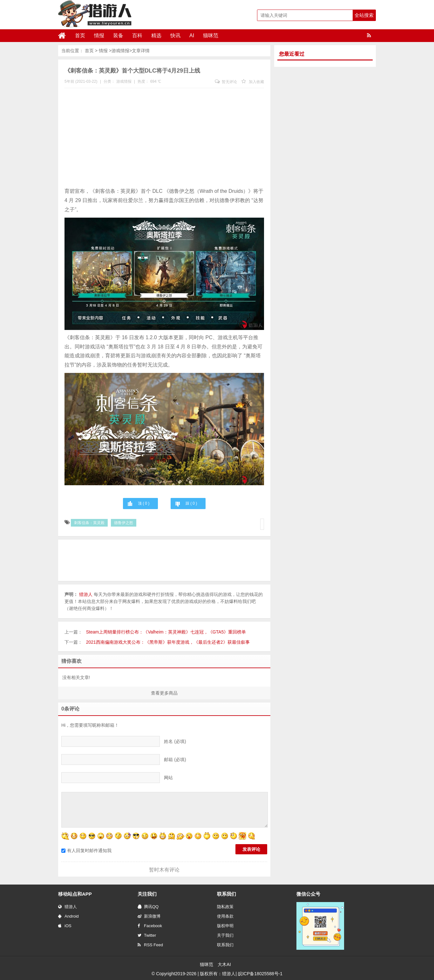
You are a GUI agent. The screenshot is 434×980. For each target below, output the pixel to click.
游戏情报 (120, 51)
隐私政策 (225, 907)
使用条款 (225, 916)
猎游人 (68, 907)
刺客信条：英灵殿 (89, 523)
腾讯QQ (148, 907)
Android (68, 916)
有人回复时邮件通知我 (86, 850)
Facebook (150, 926)
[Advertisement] (164, 139)
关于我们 (225, 935)
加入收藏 (253, 82)
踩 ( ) (191, 503)
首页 (80, 35)
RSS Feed (150, 945)
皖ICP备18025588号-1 (260, 974)
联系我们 (225, 945)
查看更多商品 (164, 693)
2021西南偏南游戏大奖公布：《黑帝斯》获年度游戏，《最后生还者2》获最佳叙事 (168, 642)
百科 (137, 35)
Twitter (147, 935)
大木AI (224, 964)
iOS (65, 926)
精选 (156, 35)
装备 (118, 35)
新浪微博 (149, 916)
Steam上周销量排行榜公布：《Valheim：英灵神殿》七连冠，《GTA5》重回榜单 (166, 632)
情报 (99, 35)
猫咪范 (211, 35)
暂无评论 (226, 82)
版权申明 (225, 926)
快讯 (175, 35)
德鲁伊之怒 (124, 523)
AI (192, 35)
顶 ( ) (144, 503)
